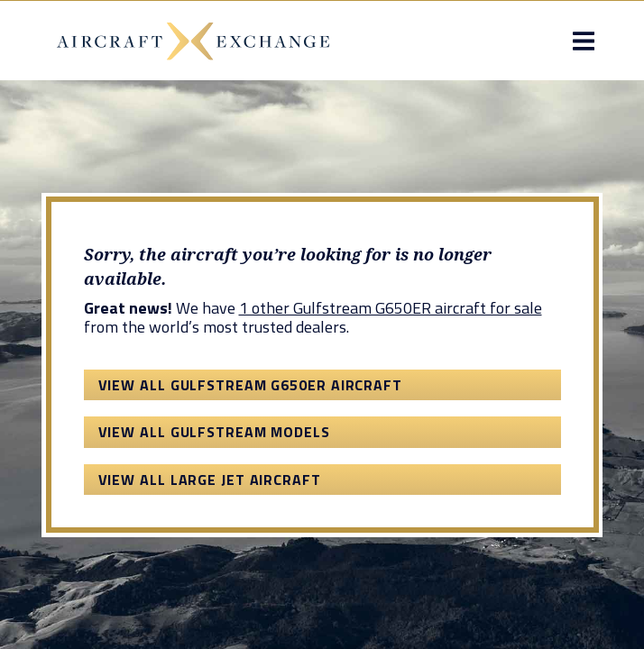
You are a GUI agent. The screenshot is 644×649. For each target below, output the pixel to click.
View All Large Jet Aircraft (210, 480)
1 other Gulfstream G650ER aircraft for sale (391, 308)
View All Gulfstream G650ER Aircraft (251, 385)
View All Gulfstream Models (214, 432)
